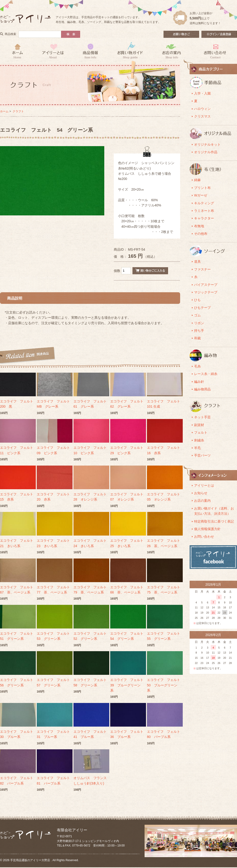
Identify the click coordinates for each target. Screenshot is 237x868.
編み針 (199, 382)
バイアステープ (206, 285)
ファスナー (202, 269)
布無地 (199, 226)
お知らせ (201, 493)
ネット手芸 (202, 417)
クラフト (18, 111)
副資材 (199, 425)
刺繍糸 (199, 440)
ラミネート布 (204, 211)
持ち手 (199, 331)
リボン (199, 323)
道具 (197, 262)
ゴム (197, 315)
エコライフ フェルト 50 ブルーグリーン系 (165, 685)
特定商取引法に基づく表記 (214, 521)
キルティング (204, 203)
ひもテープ (202, 308)
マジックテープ (206, 292)
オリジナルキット (207, 144)
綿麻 (197, 180)
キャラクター (204, 218)
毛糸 (197, 366)
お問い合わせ (204, 537)
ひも (197, 300)
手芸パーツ (202, 455)
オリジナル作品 (206, 152)
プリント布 (202, 188)
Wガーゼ (201, 195)
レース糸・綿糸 (206, 374)
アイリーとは (204, 485)
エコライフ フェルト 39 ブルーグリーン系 (128, 685)
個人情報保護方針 (207, 529)
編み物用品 (202, 389)
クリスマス (202, 116)
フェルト (201, 432)
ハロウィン (202, 109)
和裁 (197, 338)
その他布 (201, 234)
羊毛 (197, 448)
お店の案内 (202, 501)
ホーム (4, 111)
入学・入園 (202, 93)
